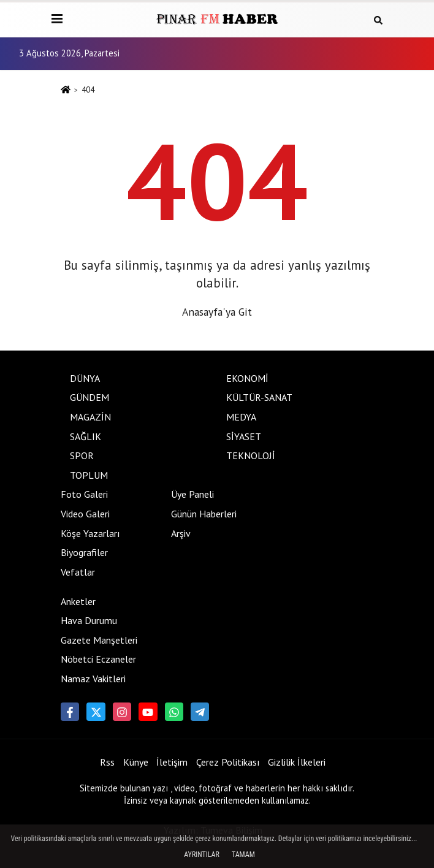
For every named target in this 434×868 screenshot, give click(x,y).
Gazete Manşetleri (99, 640)
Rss (107, 762)
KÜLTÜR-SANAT (259, 397)
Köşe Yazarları (90, 533)
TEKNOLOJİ (251, 455)
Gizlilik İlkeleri (297, 762)
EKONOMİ (247, 378)
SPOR (82, 455)
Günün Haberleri (204, 514)
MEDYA (241, 417)
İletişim (172, 762)
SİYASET (244, 436)
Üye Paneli (192, 494)
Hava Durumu (89, 620)
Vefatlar (78, 572)
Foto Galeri (84, 494)
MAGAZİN (90, 417)
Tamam (243, 855)
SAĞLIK (86, 436)
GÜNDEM (89, 397)
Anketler (78, 601)
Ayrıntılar (202, 855)
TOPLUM (89, 475)
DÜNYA (85, 378)
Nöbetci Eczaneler (98, 659)
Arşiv (181, 533)
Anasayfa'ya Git (217, 312)
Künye (136, 762)
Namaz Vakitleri (93, 679)
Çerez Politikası (228, 762)
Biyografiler (84, 552)
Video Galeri (85, 514)
